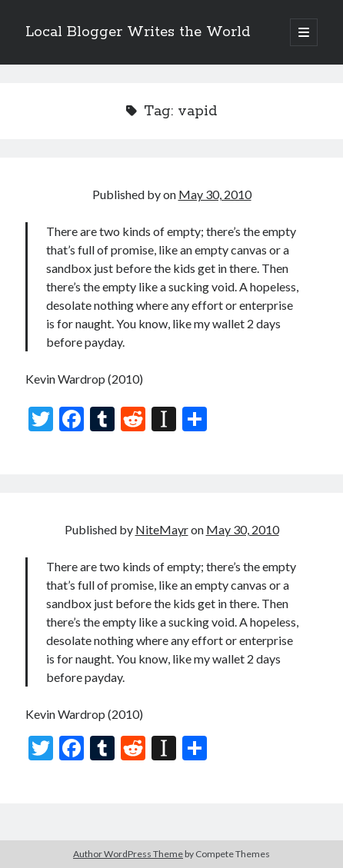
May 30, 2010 (215, 194)
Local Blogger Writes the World (138, 32)
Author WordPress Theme (128, 854)
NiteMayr (162, 529)
